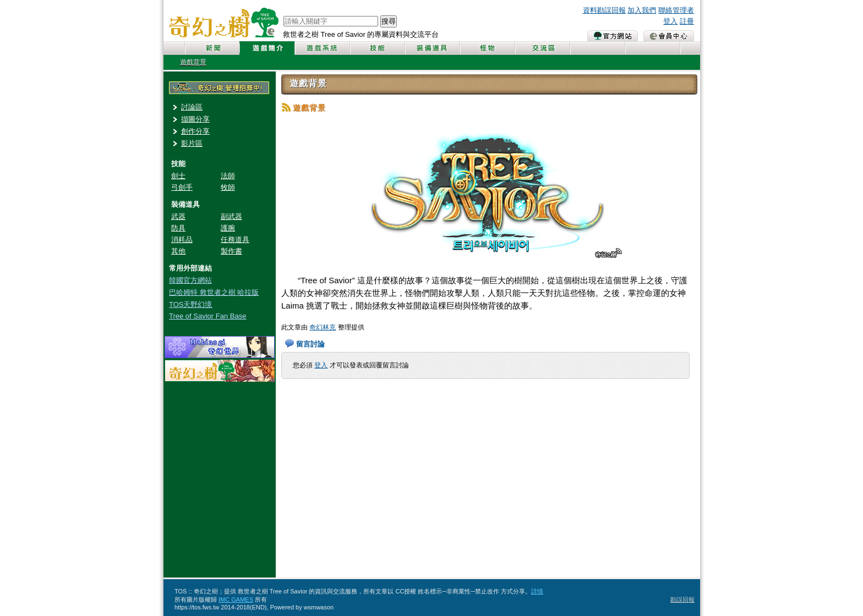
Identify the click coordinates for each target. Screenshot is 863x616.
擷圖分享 (195, 119)
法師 (228, 176)
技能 (377, 48)
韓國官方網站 (190, 280)
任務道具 (235, 240)
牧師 (228, 187)
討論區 (192, 107)
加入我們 (642, 10)
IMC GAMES (236, 599)
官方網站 (613, 36)
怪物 (487, 48)
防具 (178, 228)
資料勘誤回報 (604, 10)
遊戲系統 (322, 48)
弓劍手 (182, 187)
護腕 (228, 228)
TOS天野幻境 (191, 304)
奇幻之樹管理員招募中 (219, 88)
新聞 (212, 48)
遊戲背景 (193, 62)
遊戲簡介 (267, 48)
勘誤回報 (682, 599)
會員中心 (669, 36)
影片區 (192, 143)
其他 (178, 251)
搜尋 (389, 21)
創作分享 (195, 131)
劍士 (178, 176)
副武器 (231, 216)
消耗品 (182, 240)
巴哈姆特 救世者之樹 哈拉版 (214, 292)
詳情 (537, 591)
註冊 (687, 21)
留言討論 (310, 344)
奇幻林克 (323, 327)
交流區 (542, 48)
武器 (178, 216)
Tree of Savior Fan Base (207, 316)
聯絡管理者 (676, 10)
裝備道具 (432, 48)
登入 (670, 21)
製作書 (231, 251)
